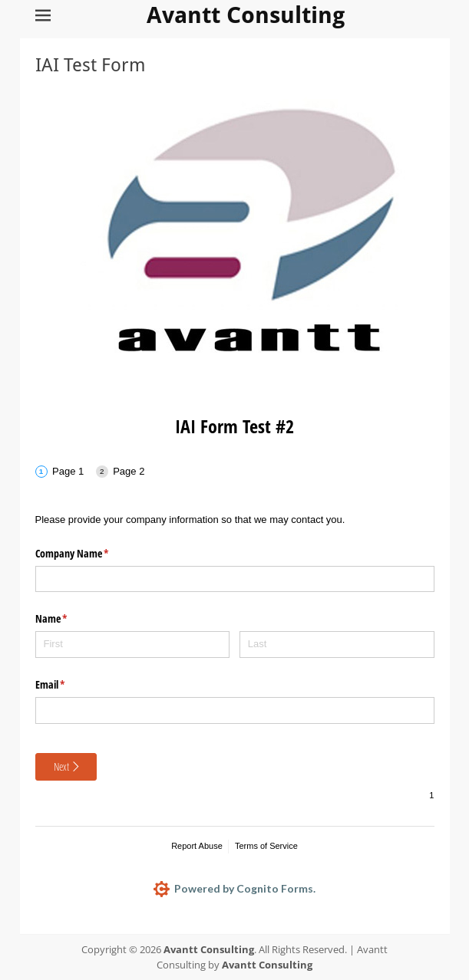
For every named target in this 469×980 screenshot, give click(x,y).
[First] (133, 645)
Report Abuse (197, 846)
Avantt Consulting (246, 15)
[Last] (337, 645)
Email (68, 685)
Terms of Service (266, 846)
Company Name (90, 554)
